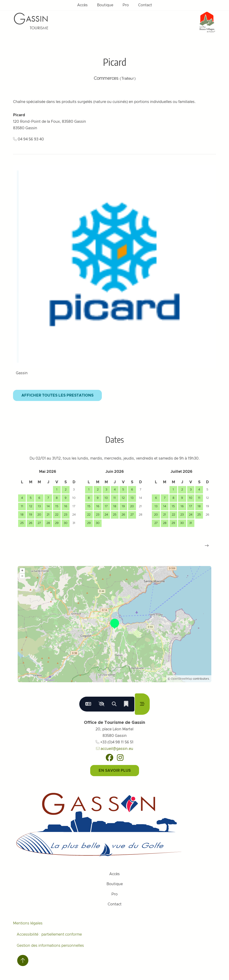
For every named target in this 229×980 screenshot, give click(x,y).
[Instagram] (120, 758)
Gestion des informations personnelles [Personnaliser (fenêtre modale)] (50, 946)
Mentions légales (28, 923)
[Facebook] (110, 758)
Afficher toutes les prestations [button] (57, 395)
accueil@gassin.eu (115, 749)
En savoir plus (115, 771)
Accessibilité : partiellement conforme (49, 934)
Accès (82, 5)
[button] (207, 546)
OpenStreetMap (182, 679)
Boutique (105, 5)
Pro (126, 5)
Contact (145, 5)
